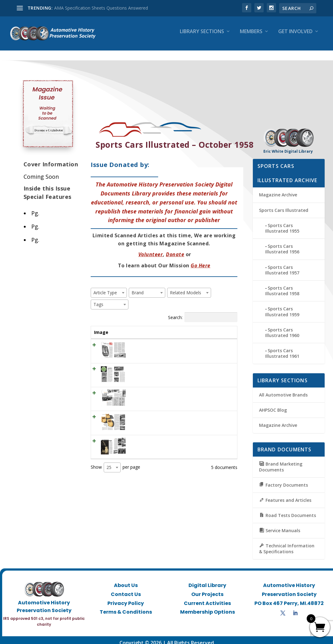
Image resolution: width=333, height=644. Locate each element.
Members (251, 36)
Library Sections (202, 36)
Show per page (115, 500)
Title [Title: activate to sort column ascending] (130, 327)
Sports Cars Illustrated (284, 205)
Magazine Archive (278, 189)
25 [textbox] (109, 500)
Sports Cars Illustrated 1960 (282, 327)
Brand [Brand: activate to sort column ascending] (167, 327)
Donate (175, 249)
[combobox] (109, 287)
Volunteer (151, 249)
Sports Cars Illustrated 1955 (282, 223)
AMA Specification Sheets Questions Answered (101, 8)
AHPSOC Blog (273, 405)
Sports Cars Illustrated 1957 (282, 264)
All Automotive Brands (283, 390)
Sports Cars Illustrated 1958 (282, 285)
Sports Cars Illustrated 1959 (282, 306)
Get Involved (295, 36)
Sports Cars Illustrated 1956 (282, 244)
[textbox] (107, 287)
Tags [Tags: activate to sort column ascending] (192, 327)
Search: (203, 312)
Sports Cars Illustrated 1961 (282, 348)
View (222, 342)
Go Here (201, 260)
